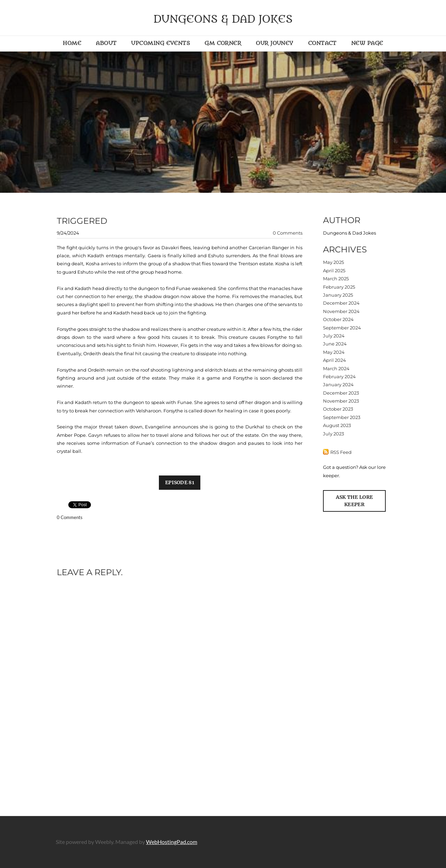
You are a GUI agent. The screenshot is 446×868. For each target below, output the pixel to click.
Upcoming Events (160, 43)
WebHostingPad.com (172, 842)
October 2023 (338, 409)
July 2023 (333, 434)
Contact (322, 43)
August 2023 (337, 425)
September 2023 (342, 417)
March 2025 (336, 279)
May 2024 (334, 352)
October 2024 (338, 319)
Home (72, 43)
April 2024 (334, 360)
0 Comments (288, 233)
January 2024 (338, 384)
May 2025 (333, 262)
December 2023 (341, 393)
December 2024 (341, 303)
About (106, 43)
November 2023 (341, 401)
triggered (82, 221)
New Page (367, 43)
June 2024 (335, 344)
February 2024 (339, 376)
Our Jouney (275, 43)
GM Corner (223, 43)
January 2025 (338, 295)
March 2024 (336, 368)
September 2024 (342, 328)
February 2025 (339, 287)
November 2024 (341, 311)
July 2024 (334, 336)
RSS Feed (341, 452)
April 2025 (334, 271)
